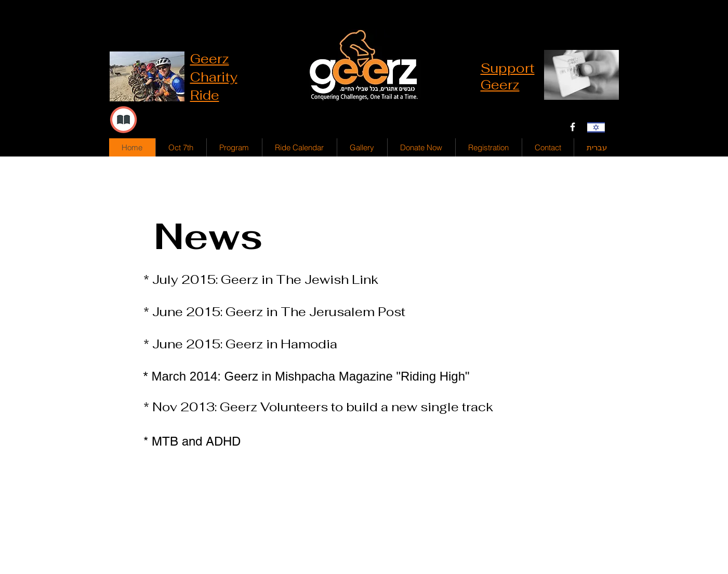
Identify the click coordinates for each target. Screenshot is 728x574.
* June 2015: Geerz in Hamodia (242, 344)
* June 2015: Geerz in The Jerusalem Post (274, 312)
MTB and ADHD (196, 441)
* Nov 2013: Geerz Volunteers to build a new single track (318, 407)
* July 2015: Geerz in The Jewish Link (261, 279)
